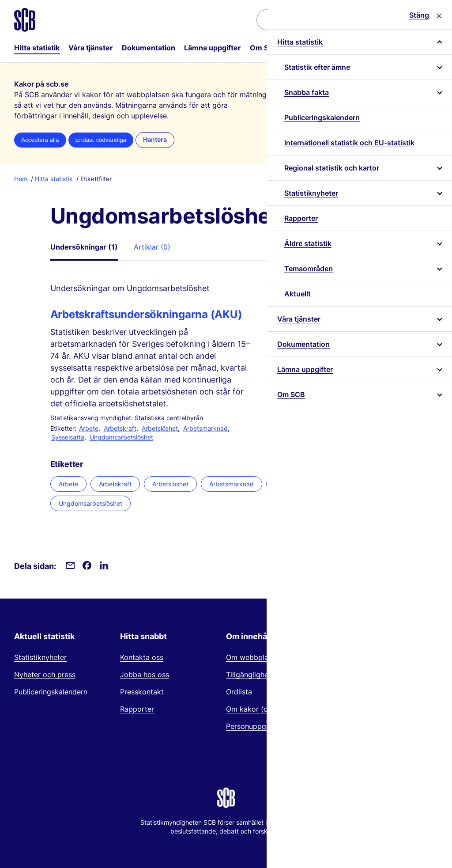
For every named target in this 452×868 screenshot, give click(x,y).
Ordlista (239, 692)
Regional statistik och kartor (332, 168)
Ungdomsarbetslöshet (121, 437)
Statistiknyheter (311, 193)
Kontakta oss (142, 657)
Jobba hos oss (145, 675)
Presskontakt (142, 692)
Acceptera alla (40, 140)
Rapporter (301, 218)
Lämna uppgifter (213, 48)
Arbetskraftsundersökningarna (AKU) (146, 314)
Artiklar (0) (152, 247)
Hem (21, 179)
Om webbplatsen (254, 657)
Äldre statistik (308, 243)
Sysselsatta (68, 437)
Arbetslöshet (160, 428)
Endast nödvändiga (101, 140)
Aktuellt (298, 294)
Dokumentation (149, 48)
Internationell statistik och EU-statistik (349, 143)
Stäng (419, 15)
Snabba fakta (307, 92)
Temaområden (309, 269)
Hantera (155, 140)
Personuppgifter (253, 726)
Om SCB (264, 48)
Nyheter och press (45, 675)
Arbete (89, 428)
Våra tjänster (91, 48)
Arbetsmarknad (205, 428)
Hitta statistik (37, 48)
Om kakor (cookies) (259, 709)
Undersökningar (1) (84, 247)
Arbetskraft (120, 428)
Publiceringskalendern (322, 118)
